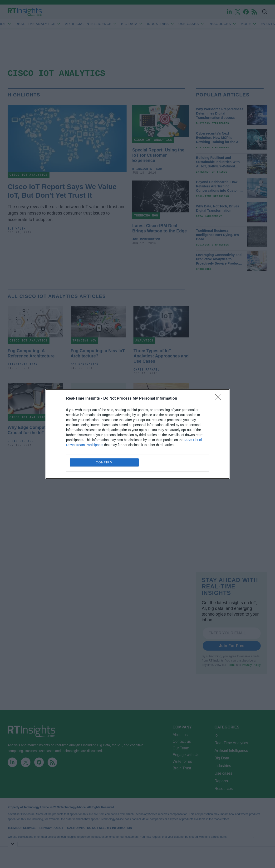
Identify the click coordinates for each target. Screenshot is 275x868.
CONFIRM (105, 462)
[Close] (220, 398)
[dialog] (137, 434)
